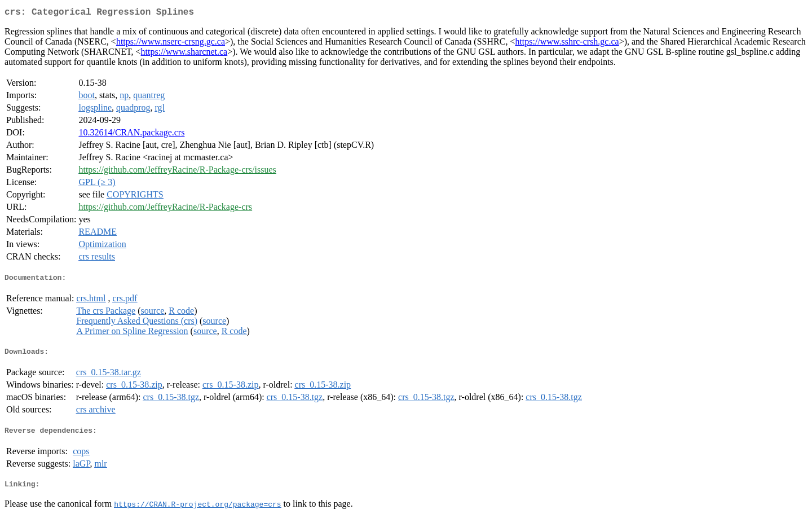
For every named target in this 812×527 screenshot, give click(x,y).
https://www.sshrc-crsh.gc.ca (567, 44)
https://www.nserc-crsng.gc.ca (171, 44)
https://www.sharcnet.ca (184, 54)
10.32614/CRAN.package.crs (131, 135)
